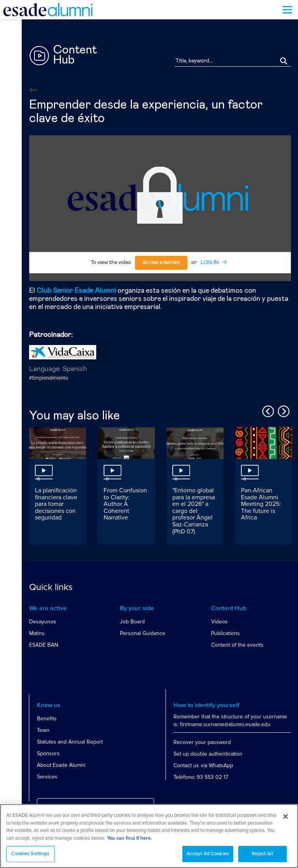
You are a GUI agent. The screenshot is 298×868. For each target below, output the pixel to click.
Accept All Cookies (208, 854)
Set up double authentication (208, 754)
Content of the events (237, 645)
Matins (37, 633)
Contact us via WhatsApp (203, 765)
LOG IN (210, 262)
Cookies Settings (30, 854)
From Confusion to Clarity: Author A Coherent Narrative (125, 504)
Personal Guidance (143, 633)
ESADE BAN (44, 645)
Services (47, 777)
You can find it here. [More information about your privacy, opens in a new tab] (129, 838)
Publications (225, 633)
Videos (219, 622)
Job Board (132, 622)
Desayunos (43, 622)
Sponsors (48, 753)
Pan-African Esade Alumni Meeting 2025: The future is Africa (261, 504)
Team (43, 730)
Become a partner (161, 263)
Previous (267, 410)
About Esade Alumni (61, 765)
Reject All (262, 854)
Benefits (47, 719)
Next (282, 410)
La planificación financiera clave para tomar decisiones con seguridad (56, 504)
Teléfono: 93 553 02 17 (201, 777)
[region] (149, 836)
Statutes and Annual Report (70, 742)
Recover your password (202, 742)
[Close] (286, 816)
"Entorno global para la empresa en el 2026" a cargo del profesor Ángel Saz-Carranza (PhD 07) (194, 511)
